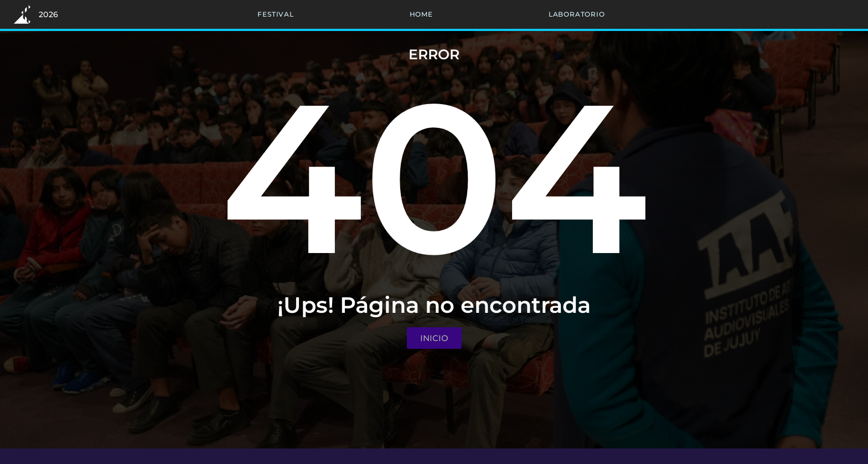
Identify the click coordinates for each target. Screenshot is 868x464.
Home (421, 14)
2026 (49, 14)
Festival (275, 14)
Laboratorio (577, 14)
